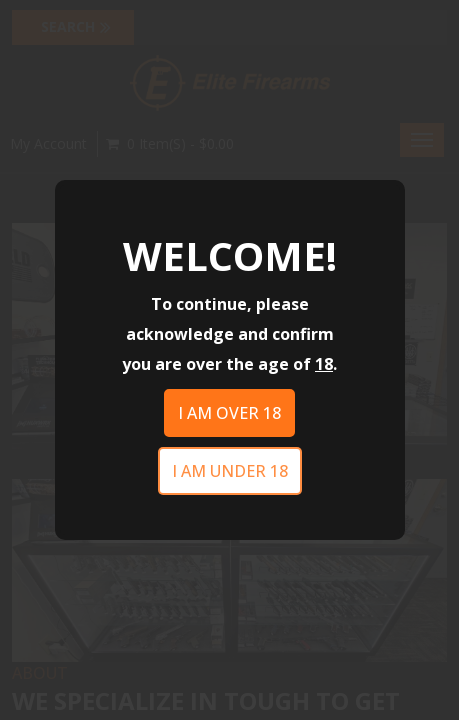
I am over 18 (229, 413)
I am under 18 (230, 471)
